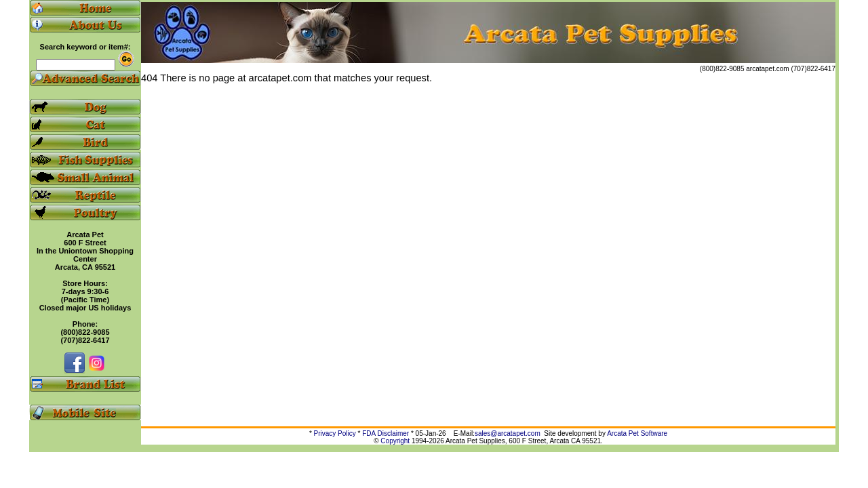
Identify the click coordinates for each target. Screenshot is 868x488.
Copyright (395, 441)
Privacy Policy (335, 433)
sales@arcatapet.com (508, 433)
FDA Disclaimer (386, 433)
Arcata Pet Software (637, 433)
